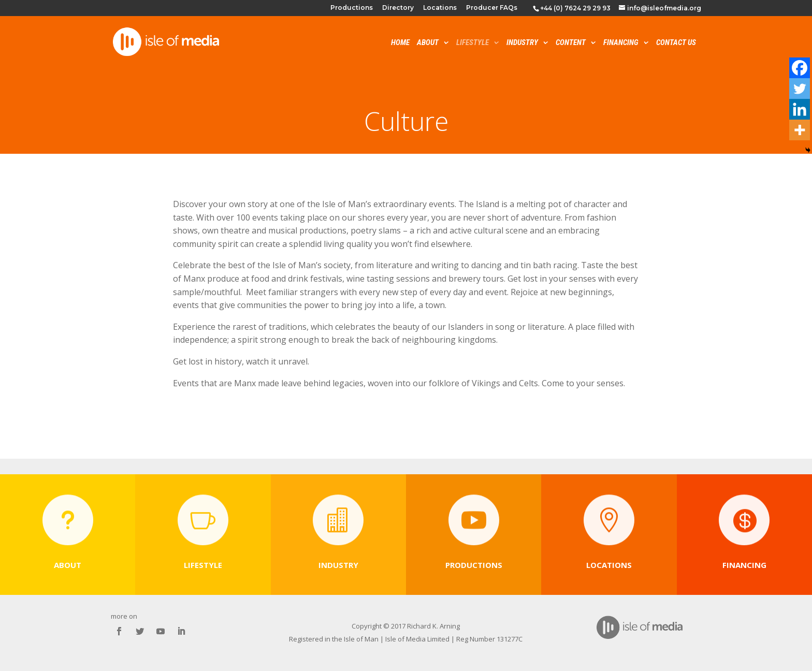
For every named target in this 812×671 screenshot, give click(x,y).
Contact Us (676, 43)
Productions (352, 8)
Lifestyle (473, 43)
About (428, 43)
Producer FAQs (492, 8)
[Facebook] (800, 68)
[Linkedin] (800, 109)
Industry (522, 43)
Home (400, 43)
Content (571, 43)
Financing (621, 43)
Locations (440, 8)
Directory (398, 8)
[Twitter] (800, 89)
